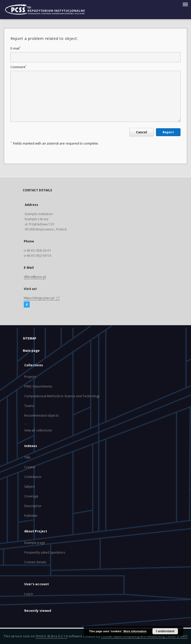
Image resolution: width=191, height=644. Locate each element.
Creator (30, 467)
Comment (19, 67)
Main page (31, 351)
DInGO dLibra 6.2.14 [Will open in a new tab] (52, 636)
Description (33, 506)
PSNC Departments (38, 386)
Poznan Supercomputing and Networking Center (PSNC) (144, 636)
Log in (29, 594)
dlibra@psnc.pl (35, 277)
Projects (30, 377)
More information (135, 631)
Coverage (31, 496)
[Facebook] (27, 305)
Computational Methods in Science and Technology (62, 396)
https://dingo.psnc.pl (42, 298)
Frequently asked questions (45, 552)
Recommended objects (41, 415)
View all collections (38, 430)
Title (27, 457)
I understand (165, 631)
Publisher (31, 516)
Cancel (142, 132)
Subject (30, 487)
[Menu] (185, 4)
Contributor (33, 477)
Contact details (35, 562)
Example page (35, 543)
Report (168, 132)
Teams (29, 406)
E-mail (16, 48)
